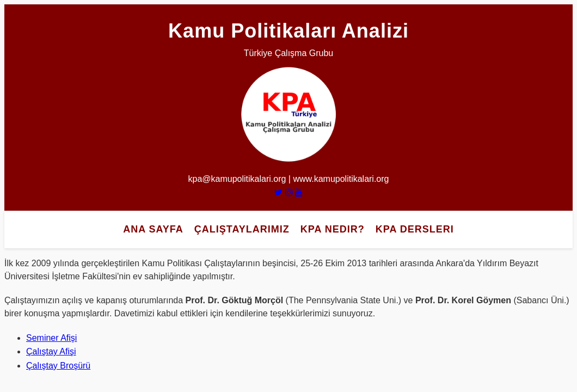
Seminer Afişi (51, 338)
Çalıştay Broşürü (58, 366)
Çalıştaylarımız (242, 229)
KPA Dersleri (415, 229)
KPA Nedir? (333, 229)
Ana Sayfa (153, 229)
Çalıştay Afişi (51, 351)
